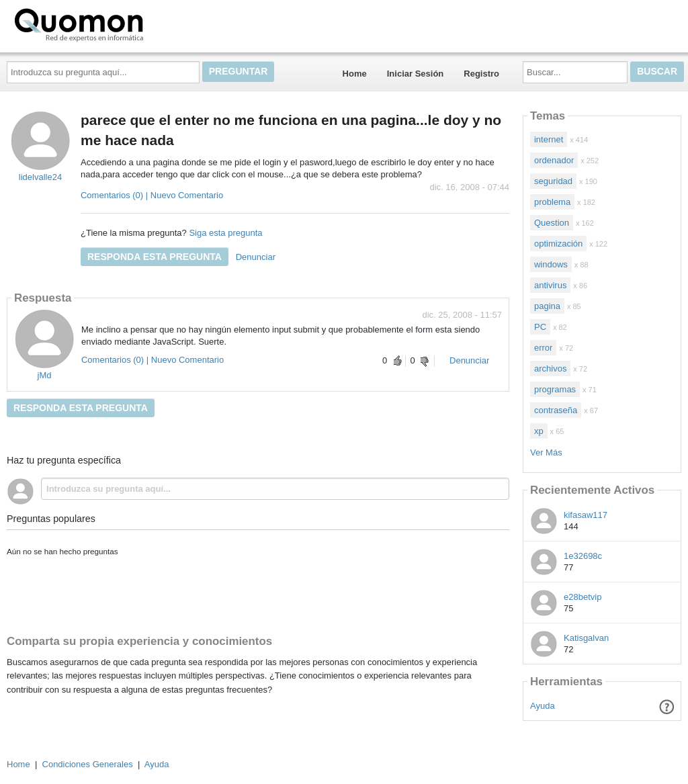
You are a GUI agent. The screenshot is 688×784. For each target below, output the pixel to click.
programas (555, 389)
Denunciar (256, 257)
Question (552, 223)
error (543, 348)
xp (539, 431)
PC (540, 327)
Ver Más (546, 452)
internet (549, 139)
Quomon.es (122, 24)
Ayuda (543, 706)
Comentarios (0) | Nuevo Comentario (152, 195)
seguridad (553, 181)
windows (551, 264)
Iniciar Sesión (416, 74)
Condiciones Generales (88, 764)
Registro (481, 74)
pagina (547, 306)
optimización (558, 244)
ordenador (554, 160)
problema (552, 202)
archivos (550, 368)
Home (355, 74)
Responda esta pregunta (155, 257)
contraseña (556, 410)
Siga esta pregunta (225, 233)
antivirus (550, 285)
